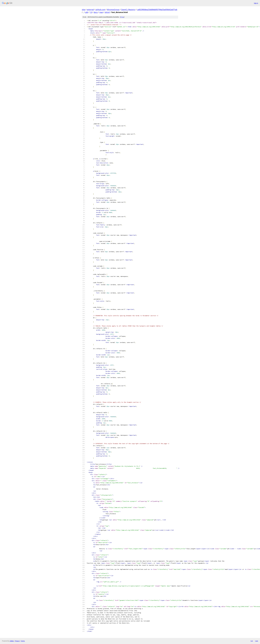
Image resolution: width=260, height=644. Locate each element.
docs (96, 12)
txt (252, 641)
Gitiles (12, 641)
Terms (23, 641)
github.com (100, 10)
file (122, 17)
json (256, 641)
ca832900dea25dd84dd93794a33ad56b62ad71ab (157, 10)
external (90, 10)
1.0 (91, 12)
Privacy (17, 641)
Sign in (256, 3)
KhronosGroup (113, 10)
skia (84, 10)
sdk (87, 12)
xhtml (107, 12)
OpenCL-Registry (128, 10)
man (101, 12)
